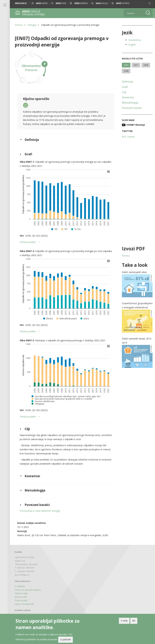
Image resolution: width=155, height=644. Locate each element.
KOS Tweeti (128, 137)
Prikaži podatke (28, 242)
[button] (150, 3)
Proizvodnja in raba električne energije (40, 511)
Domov (19, 25)
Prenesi (126, 256)
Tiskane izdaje (21, 593)
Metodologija (130, 103)
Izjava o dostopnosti (24, 604)
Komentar (128, 97)
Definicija (127, 82)
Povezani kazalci (132, 108)
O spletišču (20, 586)
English (132, 45)
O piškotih (66, 639)
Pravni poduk (21, 600)
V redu (124, 621)
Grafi (125, 87)
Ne (134, 621)
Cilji (124, 92)
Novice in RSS (21, 597)
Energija (32, 25)
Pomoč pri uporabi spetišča (28, 590)
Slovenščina (135, 40)
